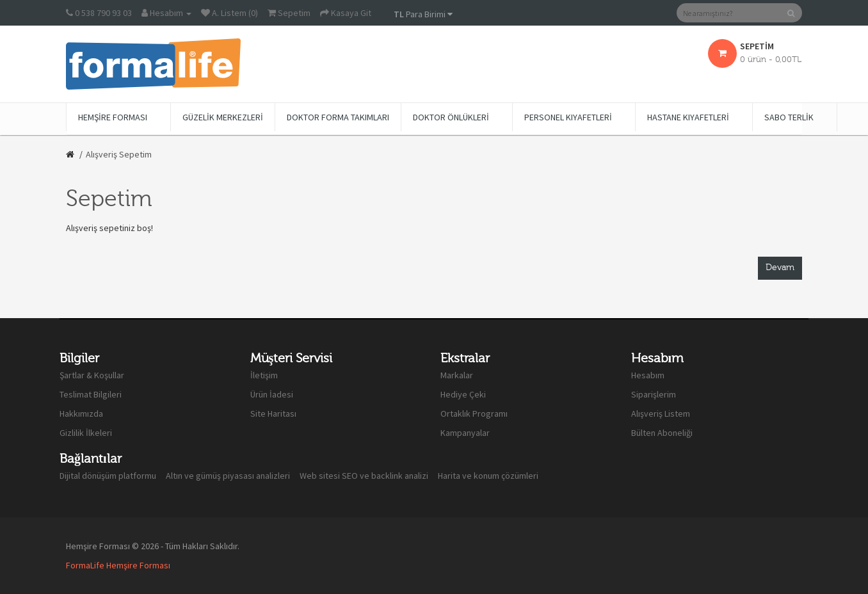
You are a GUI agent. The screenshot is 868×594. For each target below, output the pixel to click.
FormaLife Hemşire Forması (118, 565)
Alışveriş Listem (661, 413)
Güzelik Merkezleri (223, 117)
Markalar (457, 375)
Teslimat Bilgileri (91, 394)
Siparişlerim (654, 394)
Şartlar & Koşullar (92, 375)
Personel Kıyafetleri (568, 117)
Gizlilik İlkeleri (86, 433)
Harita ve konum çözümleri (488, 476)
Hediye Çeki (463, 394)
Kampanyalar (465, 433)
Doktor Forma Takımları (338, 117)
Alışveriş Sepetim (119, 154)
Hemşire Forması (113, 117)
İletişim (264, 375)
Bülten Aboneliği (662, 433)
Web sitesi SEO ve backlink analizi (364, 476)
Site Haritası (273, 413)
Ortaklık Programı (474, 413)
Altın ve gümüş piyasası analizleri (228, 476)
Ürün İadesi (272, 394)
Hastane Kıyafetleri (688, 117)
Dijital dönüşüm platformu (108, 476)
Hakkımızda (81, 413)
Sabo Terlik (789, 117)
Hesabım (648, 375)
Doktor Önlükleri (451, 117)
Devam (780, 268)
